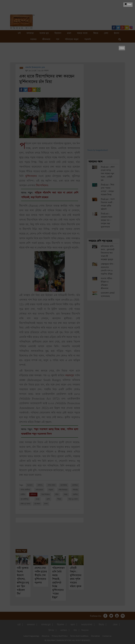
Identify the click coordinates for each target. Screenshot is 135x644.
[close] (122, 48)
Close (128, 4)
